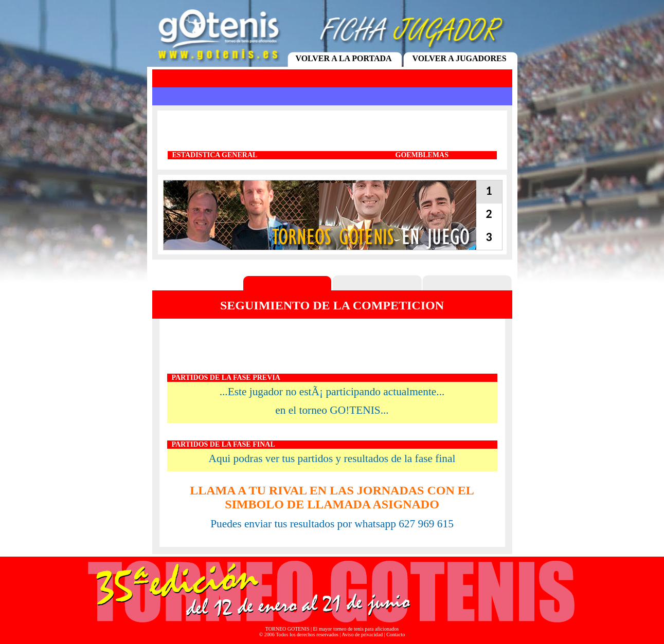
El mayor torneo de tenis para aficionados (356, 629)
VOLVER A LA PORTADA (343, 58)
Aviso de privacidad (362, 634)
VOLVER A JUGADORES (459, 58)
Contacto (396, 634)
